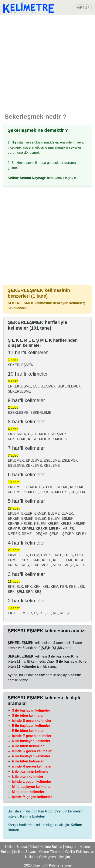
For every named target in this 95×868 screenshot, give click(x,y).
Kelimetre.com (60, 865)
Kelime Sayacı (25, 852)
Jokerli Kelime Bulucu (46, 847)
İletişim (65, 857)
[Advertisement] (47, 63)
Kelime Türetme (50, 852)
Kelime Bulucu (16, 847)
